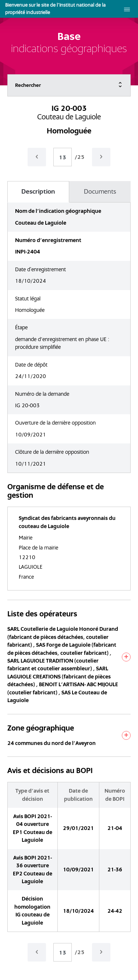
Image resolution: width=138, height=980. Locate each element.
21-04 (115, 828)
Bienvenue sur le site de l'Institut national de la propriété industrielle (55, 9)
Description (38, 191)
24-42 (115, 911)
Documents (100, 191)
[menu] (127, 9)
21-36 (115, 870)
